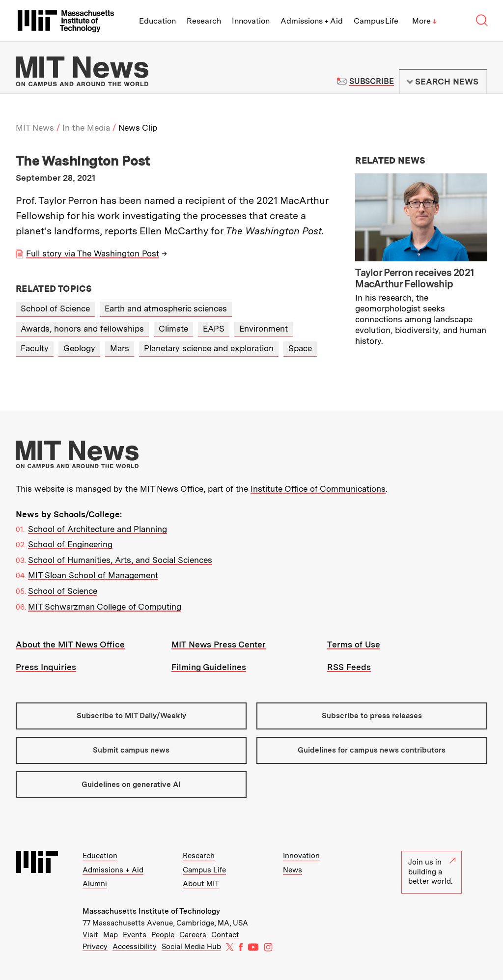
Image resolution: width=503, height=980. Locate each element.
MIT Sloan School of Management (93, 575)
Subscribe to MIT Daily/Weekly (131, 716)
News (293, 870)
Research (204, 21)
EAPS (214, 329)
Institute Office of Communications (318, 489)
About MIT (201, 884)
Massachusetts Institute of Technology (151, 911)
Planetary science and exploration (209, 348)
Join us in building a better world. (432, 872)
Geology (79, 348)
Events (135, 935)
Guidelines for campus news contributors (372, 750)
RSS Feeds (349, 667)
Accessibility (135, 947)
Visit (90, 935)
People (163, 935)
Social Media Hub (191, 947)
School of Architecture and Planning (98, 529)
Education (157, 21)
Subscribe (372, 81)
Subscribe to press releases (372, 716)
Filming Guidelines (209, 667)
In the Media (86, 128)
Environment (264, 329)
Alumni (95, 884)
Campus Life (376, 21)
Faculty (35, 348)
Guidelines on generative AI (131, 784)
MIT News (35, 128)
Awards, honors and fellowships (82, 329)
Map (111, 935)
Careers (193, 935)
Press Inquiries (46, 667)
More (424, 21)
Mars (120, 348)
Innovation (251, 21)
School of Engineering (70, 544)
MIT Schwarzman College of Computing (105, 607)
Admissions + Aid (312, 21)
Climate (173, 329)
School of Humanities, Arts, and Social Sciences (120, 560)
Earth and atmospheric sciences (166, 308)
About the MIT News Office (70, 644)
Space (300, 348)
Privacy (95, 947)
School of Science (55, 308)
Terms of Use (354, 644)
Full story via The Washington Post (93, 253)
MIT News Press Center (219, 644)
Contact (225, 935)
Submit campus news (131, 750)
